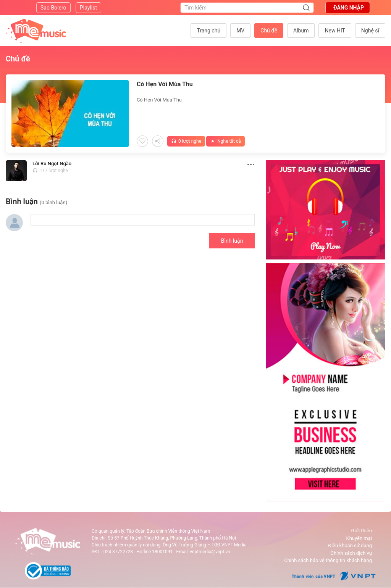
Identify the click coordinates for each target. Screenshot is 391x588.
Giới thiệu (362, 531)
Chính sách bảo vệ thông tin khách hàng (328, 560)
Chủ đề (269, 31)
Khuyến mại (359, 538)
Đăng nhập (349, 8)
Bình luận (232, 241)
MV (240, 31)
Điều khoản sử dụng (350, 545)
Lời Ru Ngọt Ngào (52, 164)
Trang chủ (208, 31)
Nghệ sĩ (370, 31)
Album (301, 31)
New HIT (335, 31)
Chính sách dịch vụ (351, 553)
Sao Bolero (53, 8)
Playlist (88, 8)
